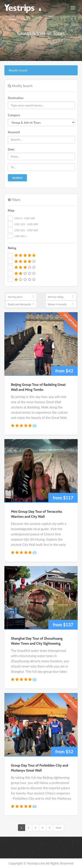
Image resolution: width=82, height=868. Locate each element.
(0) (34, 426)
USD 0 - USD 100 (25, 218)
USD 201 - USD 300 (26, 230)
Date (11, 149)
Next (59, 828)
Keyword (14, 132)
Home (13, 19)
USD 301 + (21, 236)
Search (17, 178)
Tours (24, 19)
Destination (16, 98)
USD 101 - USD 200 (26, 224)
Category (14, 115)
